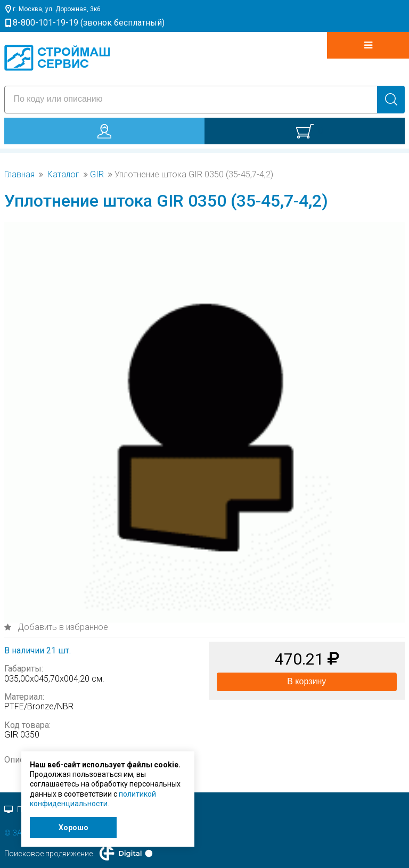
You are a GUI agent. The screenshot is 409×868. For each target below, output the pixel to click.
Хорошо (73, 828)
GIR (97, 175)
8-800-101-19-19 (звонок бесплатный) (89, 23)
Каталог (63, 175)
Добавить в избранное (62, 627)
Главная (19, 175)
